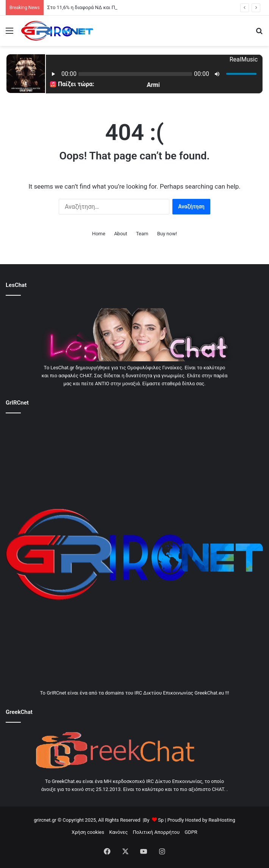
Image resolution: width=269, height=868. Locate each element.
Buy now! (167, 234)
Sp (161, 820)
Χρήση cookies (88, 832)
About (121, 234)
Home (99, 234)
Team (142, 234)
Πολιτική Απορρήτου (156, 832)
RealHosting (222, 820)
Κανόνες (118, 832)
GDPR (191, 832)
